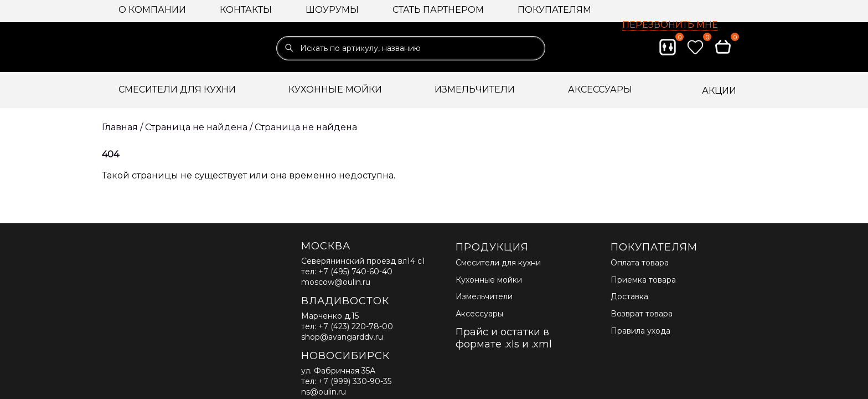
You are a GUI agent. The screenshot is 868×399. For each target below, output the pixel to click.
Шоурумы (332, 10)
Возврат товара (642, 314)
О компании (152, 10)
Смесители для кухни (498, 263)
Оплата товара (640, 263)
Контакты (246, 10)
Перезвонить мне (670, 25)
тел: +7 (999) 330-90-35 (346, 381)
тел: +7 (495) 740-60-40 (347, 272)
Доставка (629, 296)
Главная (120, 127)
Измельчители (484, 296)
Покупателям (554, 10)
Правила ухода (640, 331)
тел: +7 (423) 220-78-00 (347, 326)
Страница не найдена (306, 127)
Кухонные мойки (489, 280)
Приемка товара (643, 280)
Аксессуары (479, 314)
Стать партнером (438, 10)
